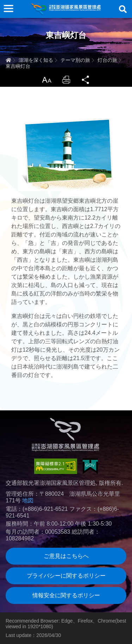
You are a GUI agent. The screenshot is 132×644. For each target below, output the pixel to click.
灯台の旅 (107, 60)
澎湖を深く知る (36, 60)
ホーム (8, 60)
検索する (123, 9)
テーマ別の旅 (75, 60)
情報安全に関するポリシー (66, 595)
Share (86, 80)
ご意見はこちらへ (66, 556)
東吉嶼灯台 (18, 66)
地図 (28, 500)
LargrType (46, 80)
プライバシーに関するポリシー (66, 576)
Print (66, 80)
